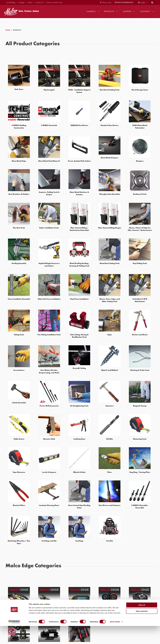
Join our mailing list (90, 565)
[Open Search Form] (152, 2)
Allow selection (142, 629)
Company (145, 11)
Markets (91, 11)
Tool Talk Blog (11, 2)
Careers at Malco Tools (54, 2)
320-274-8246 (11, 605)
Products (109, 11)
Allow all (142, 623)
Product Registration (124, 2)
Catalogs (21, 2)
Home (8, 30)
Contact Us (39, 2)
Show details (115, 640)
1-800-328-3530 (100, 590)
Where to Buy (107, 2)
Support (127, 11)
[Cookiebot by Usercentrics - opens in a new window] (14, 640)
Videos (30, 2)
